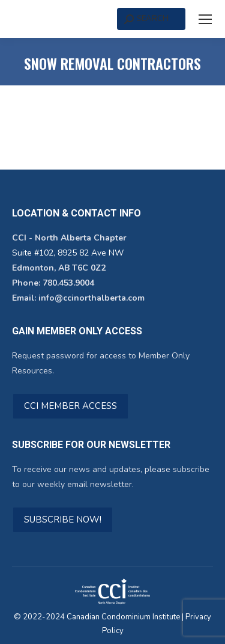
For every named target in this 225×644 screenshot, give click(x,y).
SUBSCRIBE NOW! (63, 520)
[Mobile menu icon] (205, 19)
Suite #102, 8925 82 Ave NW (68, 253)
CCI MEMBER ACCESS (70, 406)
